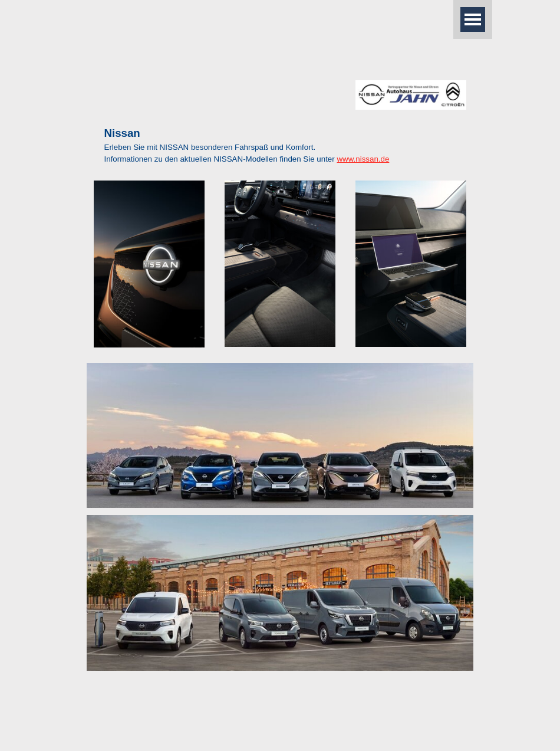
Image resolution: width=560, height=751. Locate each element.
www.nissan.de (363, 159)
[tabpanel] (280, 145)
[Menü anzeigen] (473, 19)
